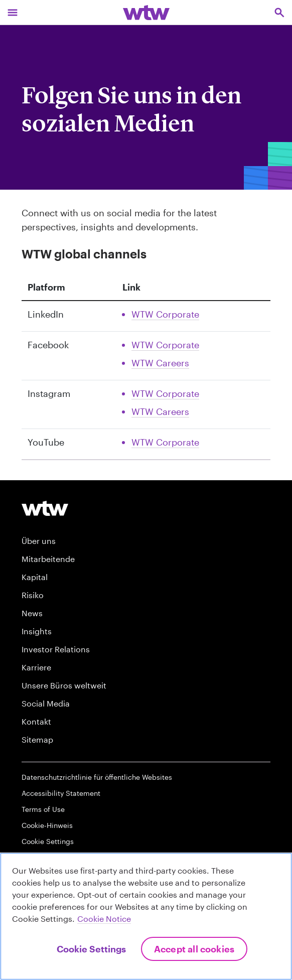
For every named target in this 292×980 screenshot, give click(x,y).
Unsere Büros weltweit (64, 685)
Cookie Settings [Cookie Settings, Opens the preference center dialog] (91, 949)
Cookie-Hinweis (47, 825)
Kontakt (36, 721)
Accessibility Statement (61, 793)
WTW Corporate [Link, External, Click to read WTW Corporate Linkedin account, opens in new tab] (165, 314)
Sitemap (37, 739)
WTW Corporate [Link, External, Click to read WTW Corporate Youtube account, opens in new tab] (165, 442)
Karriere (36, 667)
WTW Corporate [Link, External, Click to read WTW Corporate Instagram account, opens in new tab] (165, 393)
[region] (146, 916)
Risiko (33, 595)
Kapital (35, 577)
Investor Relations (56, 649)
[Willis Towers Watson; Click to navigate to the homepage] (146, 12)
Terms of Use (43, 809)
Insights (37, 631)
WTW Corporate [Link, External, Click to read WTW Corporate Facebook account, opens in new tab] (165, 345)
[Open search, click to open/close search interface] (279, 12)
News (32, 613)
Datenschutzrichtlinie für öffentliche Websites (97, 777)
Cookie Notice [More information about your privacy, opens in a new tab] (104, 919)
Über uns (39, 541)
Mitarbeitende (48, 559)
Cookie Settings (48, 841)
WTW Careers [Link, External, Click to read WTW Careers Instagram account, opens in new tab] (160, 411)
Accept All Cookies (194, 949)
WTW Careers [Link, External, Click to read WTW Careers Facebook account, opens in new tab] (160, 363)
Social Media (46, 703)
